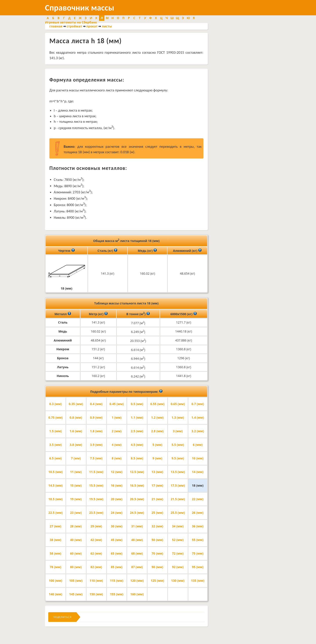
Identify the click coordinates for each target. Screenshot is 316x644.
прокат (92, 26)
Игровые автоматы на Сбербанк (71, 22)
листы (107, 26)
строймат (74, 26)
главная (56, 26)
